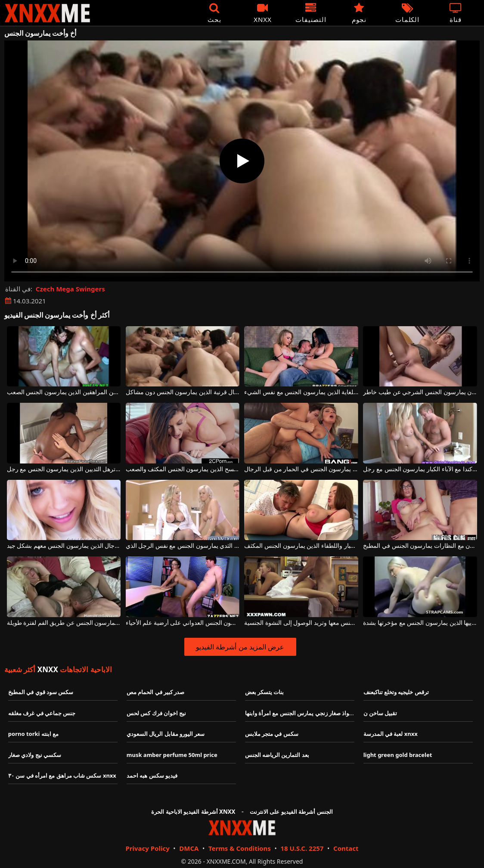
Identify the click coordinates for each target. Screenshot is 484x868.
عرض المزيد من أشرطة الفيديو (240, 647)
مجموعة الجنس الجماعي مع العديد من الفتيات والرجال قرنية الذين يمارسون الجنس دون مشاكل (183, 392)
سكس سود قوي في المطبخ (41, 692)
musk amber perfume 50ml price (172, 755)
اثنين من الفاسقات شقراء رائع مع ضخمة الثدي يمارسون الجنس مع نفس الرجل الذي (183, 546)
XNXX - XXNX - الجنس (47, 13)
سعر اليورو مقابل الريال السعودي (166, 734)
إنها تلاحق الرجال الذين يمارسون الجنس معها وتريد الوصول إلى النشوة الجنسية (301, 623)
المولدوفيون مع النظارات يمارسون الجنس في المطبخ (420, 546)
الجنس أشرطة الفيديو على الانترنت (291, 812)
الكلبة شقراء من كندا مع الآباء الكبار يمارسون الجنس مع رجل (420, 469)
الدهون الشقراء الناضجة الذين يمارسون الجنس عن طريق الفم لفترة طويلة (64, 623)
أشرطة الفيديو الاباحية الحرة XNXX (193, 812)
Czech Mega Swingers (70, 289)
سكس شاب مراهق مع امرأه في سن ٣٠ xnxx (62, 775)
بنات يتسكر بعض (265, 692)
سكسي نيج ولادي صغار (35, 755)
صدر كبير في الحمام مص (156, 692)
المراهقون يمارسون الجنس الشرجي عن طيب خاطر (420, 392)
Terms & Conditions (240, 848)
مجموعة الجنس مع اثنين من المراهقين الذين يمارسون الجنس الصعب (64, 392)
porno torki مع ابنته (33, 734)
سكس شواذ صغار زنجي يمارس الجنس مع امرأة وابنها (308, 713)
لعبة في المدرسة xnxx (391, 734)
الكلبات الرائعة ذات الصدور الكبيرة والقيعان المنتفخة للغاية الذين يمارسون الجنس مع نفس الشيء (301, 392)
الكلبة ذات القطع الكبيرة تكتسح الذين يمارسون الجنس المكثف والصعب (183, 469)
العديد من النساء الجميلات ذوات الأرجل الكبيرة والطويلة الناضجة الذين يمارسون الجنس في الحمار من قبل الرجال (301, 469)
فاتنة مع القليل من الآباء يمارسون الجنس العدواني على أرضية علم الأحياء (183, 623)
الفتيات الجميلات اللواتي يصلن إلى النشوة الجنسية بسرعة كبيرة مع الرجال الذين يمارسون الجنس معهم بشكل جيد (64, 546)
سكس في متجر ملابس (272, 734)
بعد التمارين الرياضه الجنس (277, 755)
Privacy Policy (147, 848)
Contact (346, 848)
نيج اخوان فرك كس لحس (157, 713)
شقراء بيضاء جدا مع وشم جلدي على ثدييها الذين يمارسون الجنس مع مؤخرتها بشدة (420, 623)
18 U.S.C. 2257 (302, 848)
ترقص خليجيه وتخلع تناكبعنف (396, 692)
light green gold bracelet (398, 755)
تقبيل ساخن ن (380, 713)
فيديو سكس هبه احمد (152, 775)
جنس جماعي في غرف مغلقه (42, 713)
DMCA (189, 848)
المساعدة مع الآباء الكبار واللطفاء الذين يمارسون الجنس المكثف (301, 546)
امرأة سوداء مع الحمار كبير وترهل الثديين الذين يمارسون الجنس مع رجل (64, 469)
